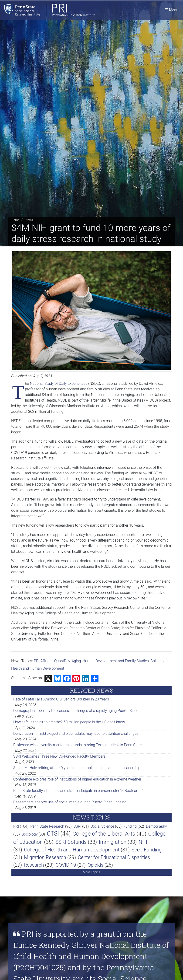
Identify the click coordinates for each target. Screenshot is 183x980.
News (29, 220)
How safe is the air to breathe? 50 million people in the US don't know (69, 722)
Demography (156, 826)
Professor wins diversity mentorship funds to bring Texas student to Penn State (77, 745)
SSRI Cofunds (71, 842)
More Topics (91, 872)
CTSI (53, 834)
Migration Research (45, 857)
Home (15, 220)
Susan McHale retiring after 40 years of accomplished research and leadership (77, 768)
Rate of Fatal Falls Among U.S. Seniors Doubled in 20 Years (61, 699)
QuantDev (62, 661)
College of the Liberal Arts (104, 834)
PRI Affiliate (43, 661)
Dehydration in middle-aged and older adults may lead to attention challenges (76, 733)
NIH (143, 842)
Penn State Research (47, 826)
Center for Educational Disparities (114, 857)
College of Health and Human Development (72, 850)
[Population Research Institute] (49, 10)
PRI (16, 826)
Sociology (30, 834)
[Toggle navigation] (172, 10)
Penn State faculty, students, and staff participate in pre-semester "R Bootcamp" (78, 791)
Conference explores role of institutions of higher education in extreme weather (77, 779)
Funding (130, 826)
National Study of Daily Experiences (59, 383)
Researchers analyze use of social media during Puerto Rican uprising (70, 802)
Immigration (113, 842)
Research (34, 865)
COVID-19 (66, 865)
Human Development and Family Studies (116, 661)
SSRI (77, 826)
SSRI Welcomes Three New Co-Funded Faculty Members (59, 756)
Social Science (102, 826)
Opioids (95, 865)
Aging (76, 661)
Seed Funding (147, 850)
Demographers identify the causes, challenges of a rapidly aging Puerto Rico (75, 711)
